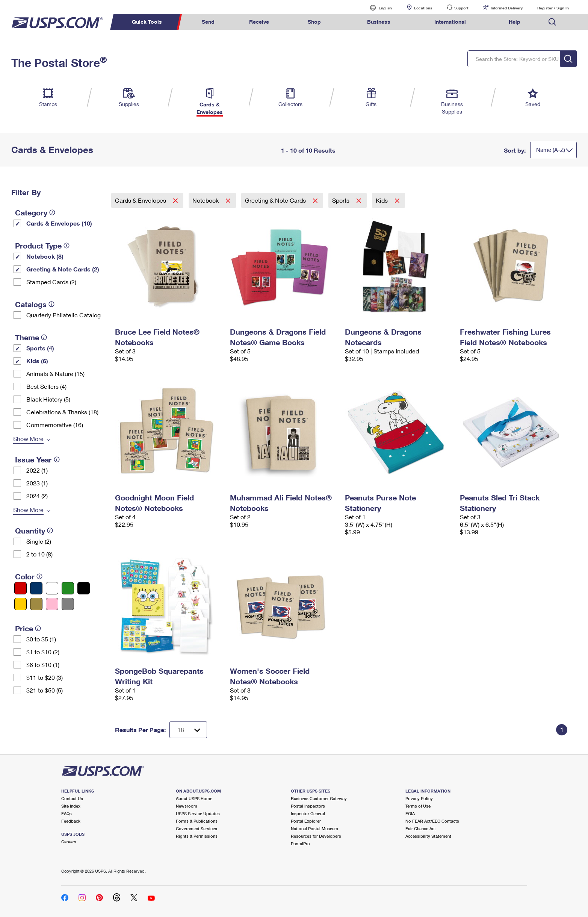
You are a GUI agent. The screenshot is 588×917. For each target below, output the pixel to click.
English (378, 8)
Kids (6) (37, 361)
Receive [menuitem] (259, 22)
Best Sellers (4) (46, 386)
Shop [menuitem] (314, 22)
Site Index (71, 806)
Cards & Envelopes (141, 200)
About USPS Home (194, 798)
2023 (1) (37, 483)
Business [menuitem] (379, 22)
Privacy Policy (419, 798)
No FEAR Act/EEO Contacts (432, 821)
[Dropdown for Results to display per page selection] (188, 730)
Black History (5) (48, 399)
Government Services (197, 828)
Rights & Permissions (197, 836)
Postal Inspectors (308, 806)
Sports (342, 200)
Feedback (71, 821)
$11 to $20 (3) (45, 677)
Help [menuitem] (515, 22)
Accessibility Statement (428, 836)
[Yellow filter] (20, 604)
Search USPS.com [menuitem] (552, 22)
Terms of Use (418, 806)
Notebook (206, 200)
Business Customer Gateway (319, 798)
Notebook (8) (45, 256)
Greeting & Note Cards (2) (63, 269)
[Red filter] (20, 588)
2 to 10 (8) (39, 554)
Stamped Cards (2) (51, 282)
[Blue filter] (36, 588)
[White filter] (52, 588)
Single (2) (39, 541)
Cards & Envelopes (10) (59, 223)
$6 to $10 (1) (43, 665)
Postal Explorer (306, 821)
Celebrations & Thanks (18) (62, 412)
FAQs (67, 813)
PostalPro (300, 843)
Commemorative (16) (55, 425)
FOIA (410, 813)
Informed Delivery (507, 8)
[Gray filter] (68, 604)
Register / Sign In (553, 8)
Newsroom (187, 806)
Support (461, 8)
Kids (382, 200)
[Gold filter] (36, 604)
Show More (28, 439)
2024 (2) (37, 496)
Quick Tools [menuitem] (147, 22)
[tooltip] (52, 212)
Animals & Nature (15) (55, 374)
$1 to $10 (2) (43, 652)
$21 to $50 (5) (45, 690)
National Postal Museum (314, 828)
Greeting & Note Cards (276, 200)
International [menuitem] (450, 22)
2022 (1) (37, 470)
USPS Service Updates (198, 813)
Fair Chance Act (421, 828)
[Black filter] (84, 588)
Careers (69, 842)
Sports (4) (40, 348)
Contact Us (72, 798)
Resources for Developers (316, 836)
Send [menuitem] (208, 22)
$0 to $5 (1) (41, 639)
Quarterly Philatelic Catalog (63, 315)
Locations (423, 8)
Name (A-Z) (551, 150)
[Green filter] (68, 588)
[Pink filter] (52, 604)
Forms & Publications (197, 821)
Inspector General (308, 813)
